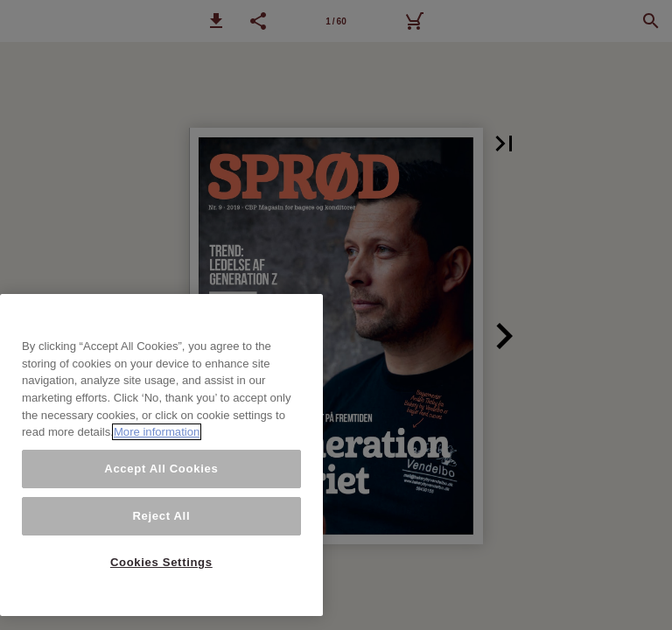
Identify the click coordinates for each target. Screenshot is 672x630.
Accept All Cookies (161, 469)
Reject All (161, 516)
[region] (161, 455)
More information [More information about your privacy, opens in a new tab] (157, 432)
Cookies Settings (161, 562)
